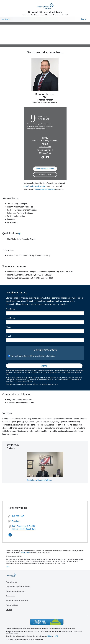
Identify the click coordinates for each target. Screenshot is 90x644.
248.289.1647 (45, 147)
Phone (9, 327)
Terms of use (10, 596)
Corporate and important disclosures (18, 587)
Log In (84, 19)
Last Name (11, 318)
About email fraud (12, 605)
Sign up (44, 366)
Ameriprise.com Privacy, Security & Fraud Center (31, 379)
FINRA (49, 384)
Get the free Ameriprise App (47, 622)
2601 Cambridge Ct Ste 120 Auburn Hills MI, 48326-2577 (24, 528)
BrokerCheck (25, 553)
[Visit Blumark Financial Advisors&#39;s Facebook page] (10, 535)
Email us (16, 521)
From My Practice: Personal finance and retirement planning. (33, 356)
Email (8, 336)
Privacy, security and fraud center (17, 600)
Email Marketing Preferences (42, 372)
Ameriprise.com (11, 582)
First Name (11, 309)
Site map (9, 610)
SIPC (56, 384)
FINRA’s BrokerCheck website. (35, 186)
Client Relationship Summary (44, 189)
